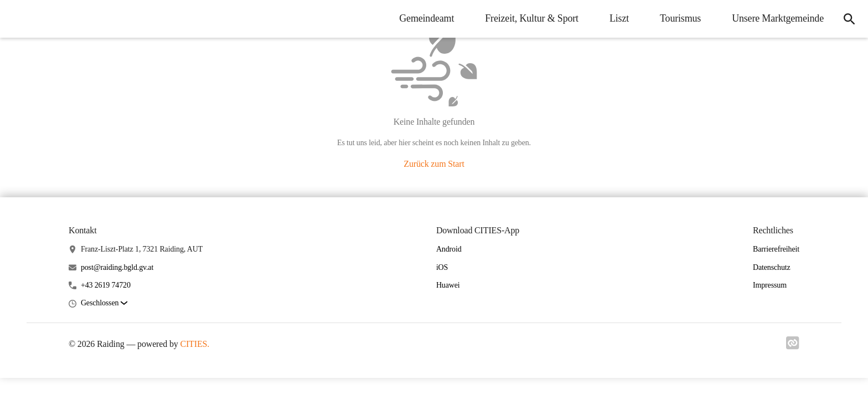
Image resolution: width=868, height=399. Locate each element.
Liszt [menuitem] (619, 18)
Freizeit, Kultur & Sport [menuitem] (532, 18)
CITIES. (195, 344)
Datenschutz (772, 267)
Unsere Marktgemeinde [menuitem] (778, 18)
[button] (104, 303)
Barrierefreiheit (776, 249)
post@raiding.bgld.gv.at (117, 267)
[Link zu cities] (793, 346)
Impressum (770, 285)
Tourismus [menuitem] (680, 18)
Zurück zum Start (434, 164)
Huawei (448, 285)
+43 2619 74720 (106, 285)
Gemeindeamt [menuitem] (427, 18)
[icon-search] (849, 19)
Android (449, 249)
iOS (442, 267)
